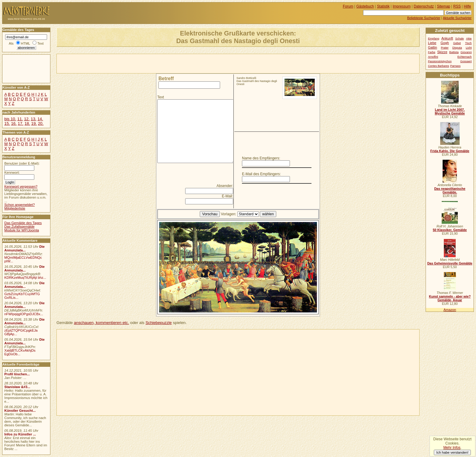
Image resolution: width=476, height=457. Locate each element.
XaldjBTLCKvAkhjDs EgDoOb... (20, 352)
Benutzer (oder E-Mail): (22, 163)
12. (27, 119)
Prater (445, 48)
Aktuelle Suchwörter (457, 18)
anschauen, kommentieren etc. (101, 323)
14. (40, 119)
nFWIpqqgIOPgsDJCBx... (24, 314)
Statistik (383, 6)
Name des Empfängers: (261, 158)
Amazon (450, 310)
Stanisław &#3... (17, 387)
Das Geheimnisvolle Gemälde (450, 263)
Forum (348, 6)
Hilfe (467, 6)
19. (34, 123)
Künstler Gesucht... (20, 411)
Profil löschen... (17, 374)
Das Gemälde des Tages (23, 223)
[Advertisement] (128, 63)
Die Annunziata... (24, 248)
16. (14, 123)
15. (7, 123)
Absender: (225, 186)
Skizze (442, 52)
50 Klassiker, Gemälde (450, 230)
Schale (460, 39)
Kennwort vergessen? (21, 186)
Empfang (434, 39)
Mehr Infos (452, 448)
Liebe (432, 43)
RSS (457, 6)
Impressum (402, 6)
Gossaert (466, 61)
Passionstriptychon (440, 61)
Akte (469, 39)
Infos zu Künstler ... (20, 434)
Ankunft (447, 38)
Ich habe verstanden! (452, 452)
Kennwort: (12, 172)
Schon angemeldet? (19, 205)
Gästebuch (365, 6)
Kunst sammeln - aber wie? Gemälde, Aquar (450, 298)
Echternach (465, 57)
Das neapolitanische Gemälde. (450, 190)
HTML (25, 43)
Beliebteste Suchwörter (424, 18)
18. (27, 123)
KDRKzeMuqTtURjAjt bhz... (25, 278)
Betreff (166, 78)
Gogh (445, 43)
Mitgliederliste (15, 208)
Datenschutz (424, 6)
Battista (454, 52)
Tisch (468, 43)
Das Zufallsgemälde (19, 227)
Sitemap (444, 6)
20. (41, 123)
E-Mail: (228, 196)
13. (33, 119)
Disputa (457, 48)
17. (21, 123)
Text (161, 97)
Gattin (433, 47)
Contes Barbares (439, 66)
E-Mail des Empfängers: (261, 174)
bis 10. (10, 119)
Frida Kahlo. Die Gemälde (450, 151)
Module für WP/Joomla (22, 230)
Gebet (457, 43)
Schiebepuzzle (158, 323)
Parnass (455, 66)
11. (20, 119)
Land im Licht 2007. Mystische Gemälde (450, 111)
